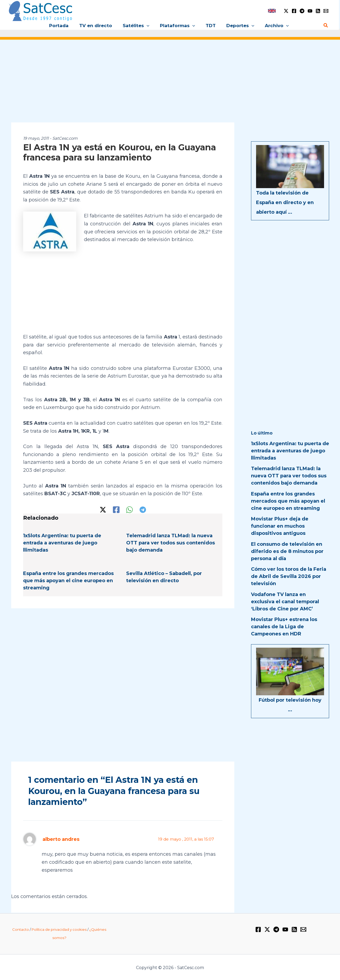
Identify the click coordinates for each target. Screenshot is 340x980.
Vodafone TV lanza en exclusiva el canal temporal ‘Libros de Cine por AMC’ (285, 602)
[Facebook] (294, 11)
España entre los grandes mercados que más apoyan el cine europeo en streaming (68, 580)
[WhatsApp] (129, 509)
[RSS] (318, 11)
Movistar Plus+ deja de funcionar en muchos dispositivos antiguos (280, 526)
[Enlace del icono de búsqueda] (326, 26)
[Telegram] (302, 11)
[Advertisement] (170, 85)
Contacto (21, 929)
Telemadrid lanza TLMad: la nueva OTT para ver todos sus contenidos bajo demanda (171, 542)
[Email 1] (326, 11)
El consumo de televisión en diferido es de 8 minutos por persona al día (287, 551)
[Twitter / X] (286, 11)
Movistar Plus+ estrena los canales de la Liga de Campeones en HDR (284, 627)
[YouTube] (310, 11)
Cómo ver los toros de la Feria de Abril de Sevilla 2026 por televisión (289, 576)
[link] (272, 11)
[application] (148, 26)
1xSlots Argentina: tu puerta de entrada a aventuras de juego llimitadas (62, 542)
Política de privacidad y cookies (59, 929)
